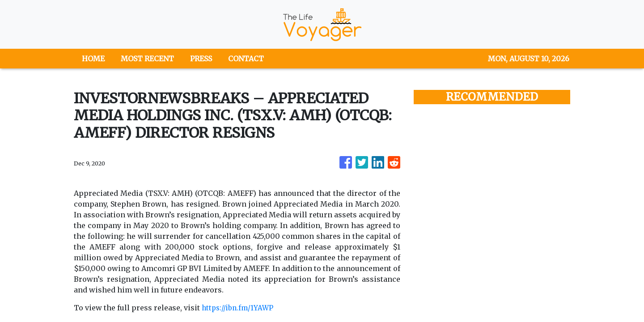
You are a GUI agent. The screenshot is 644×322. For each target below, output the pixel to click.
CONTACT (246, 59)
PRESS (201, 59)
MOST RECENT (147, 59)
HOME (93, 59)
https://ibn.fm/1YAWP (239, 308)
